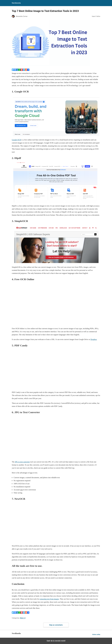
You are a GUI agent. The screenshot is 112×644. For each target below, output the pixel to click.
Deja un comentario (56, 625)
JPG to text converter (22, 462)
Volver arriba (96, 634)
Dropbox (94, 339)
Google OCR (16, 140)
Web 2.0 (23, 618)
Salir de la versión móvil (56, 641)
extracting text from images (49, 599)
